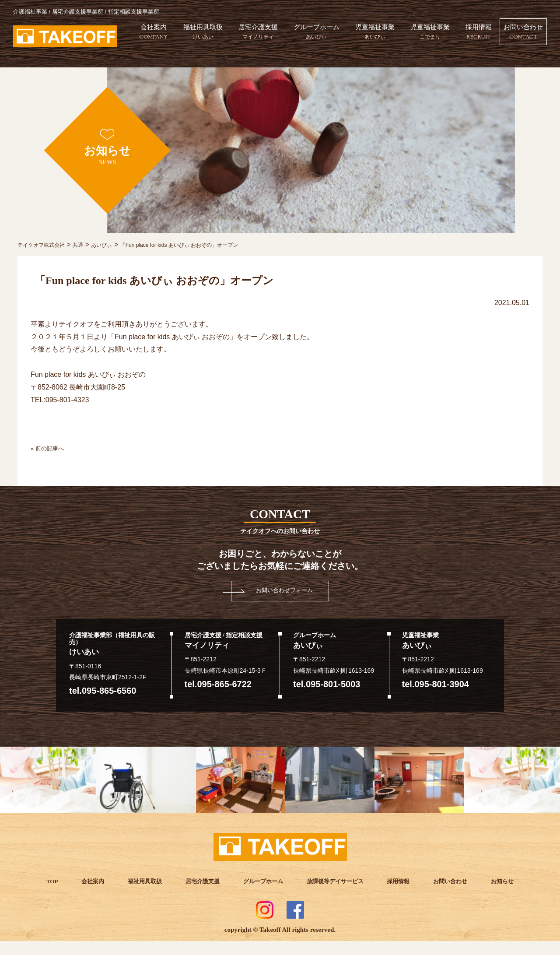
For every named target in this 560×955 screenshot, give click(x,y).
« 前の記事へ (51, 448)
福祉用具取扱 (241, 34)
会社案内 (189, 34)
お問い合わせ (518, 68)
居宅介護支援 (297, 34)
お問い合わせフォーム (284, 590)
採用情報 (525, 34)
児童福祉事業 (418, 34)
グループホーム (358, 34)
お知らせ (497, 881)
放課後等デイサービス (333, 881)
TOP (56, 881)
